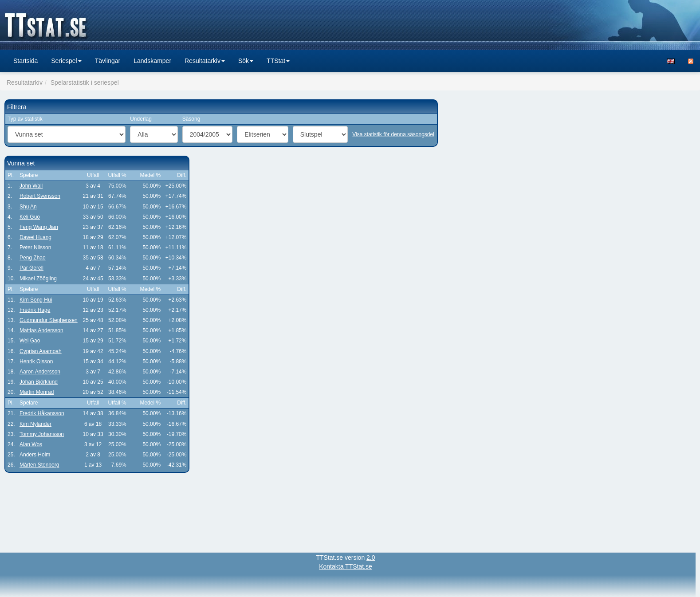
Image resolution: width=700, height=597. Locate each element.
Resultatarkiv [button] (205, 61)
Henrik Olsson (36, 361)
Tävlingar (108, 61)
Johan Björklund (39, 382)
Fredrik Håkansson (42, 413)
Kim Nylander (35, 424)
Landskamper (152, 61)
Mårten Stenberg (39, 465)
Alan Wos (31, 444)
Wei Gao (30, 341)
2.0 (371, 558)
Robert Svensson (40, 196)
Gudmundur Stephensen (49, 320)
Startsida (26, 61)
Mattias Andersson (41, 330)
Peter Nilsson (35, 247)
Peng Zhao (33, 258)
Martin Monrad (37, 392)
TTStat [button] (278, 61)
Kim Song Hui (36, 300)
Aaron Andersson (40, 372)
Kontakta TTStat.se (346, 566)
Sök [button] (246, 61)
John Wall (31, 186)
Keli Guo (30, 217)
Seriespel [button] (66, 61)
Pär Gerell (31, 268)
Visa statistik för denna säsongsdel (393, 134)
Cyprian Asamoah (41, 351)
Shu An (28, 207)
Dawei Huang (35, 237)
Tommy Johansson (42, 434)
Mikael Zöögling (38, 279)
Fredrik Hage (35, 310)
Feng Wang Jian (39, 227)
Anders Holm (35, 455)
